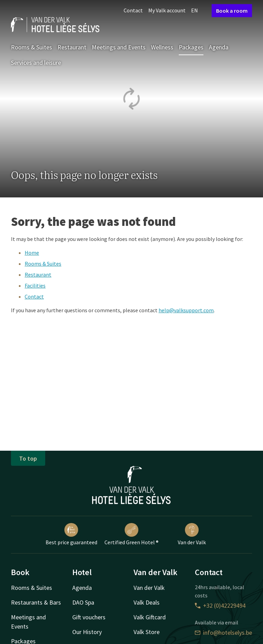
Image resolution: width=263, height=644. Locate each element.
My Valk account (167, 10)
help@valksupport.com (186, 310)
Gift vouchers (89, 617)
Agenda (219, 47)
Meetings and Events (119, 47)
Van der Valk (192, 534)
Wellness (162, 47)
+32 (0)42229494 (220, 605)
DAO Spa (83, 602)
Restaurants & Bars (36, 602)
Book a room (232, 11)
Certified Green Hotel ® (131, 534)
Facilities (35, 285)
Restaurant (72, 47)
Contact (133, 10)
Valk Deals (147, 602)
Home (32, 253)
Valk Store (147, 632)
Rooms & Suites (32, 47)
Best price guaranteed (71, 534)
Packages (191, 47)
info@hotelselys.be (223, 633)
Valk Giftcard (150, 617)
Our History (87, 632)
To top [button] (28, 458)
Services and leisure (36, 63)
